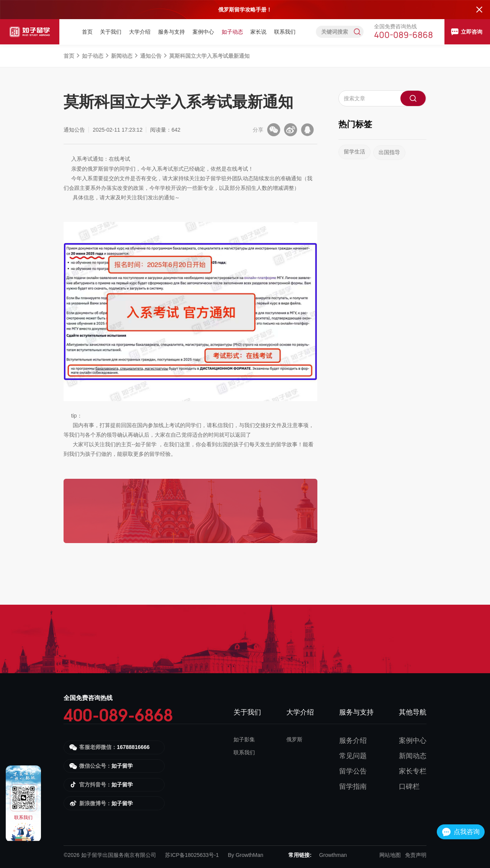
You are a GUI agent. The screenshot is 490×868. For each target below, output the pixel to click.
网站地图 (390, 855)
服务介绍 (353, 741)
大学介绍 (140, 32)
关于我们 (111, 32)
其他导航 (413, 712)
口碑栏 (409, 786)
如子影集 (244, 739)
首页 (87, 32)
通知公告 (151, 56)
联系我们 (285, 32)
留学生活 (354, 158)
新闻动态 (122, 56)
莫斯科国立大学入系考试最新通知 (209, 56)
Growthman (333, 855)
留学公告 (353, 771)
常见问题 (353, 756)
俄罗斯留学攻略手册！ (245, 10)
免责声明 (416, 855)
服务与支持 (171, 32)
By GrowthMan (246, 855)
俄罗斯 (294, 739)
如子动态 (232, 32)
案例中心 (203, 32)
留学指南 (353, 786)
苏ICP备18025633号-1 (192, 855)
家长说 (258, 32)
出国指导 (389, 162)
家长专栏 (413, 771)
